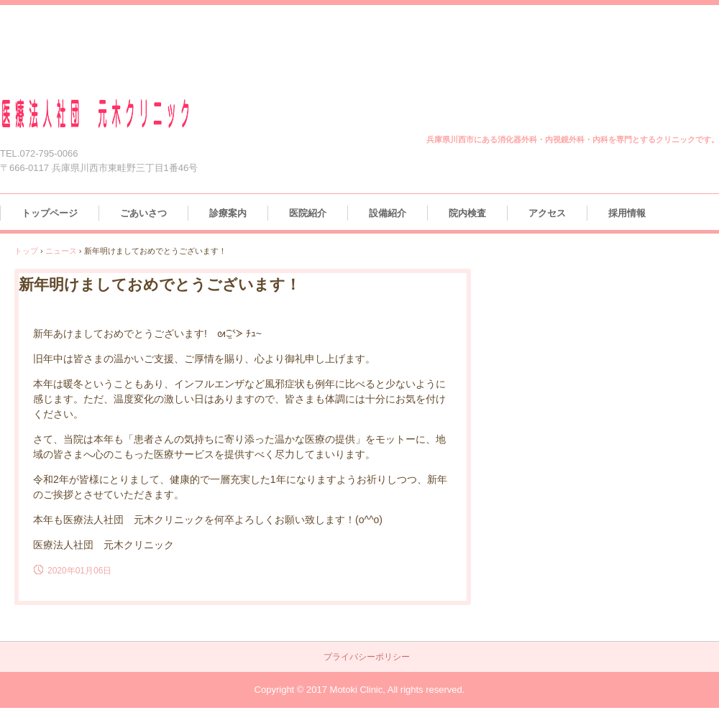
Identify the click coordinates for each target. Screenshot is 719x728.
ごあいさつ (143, 213)
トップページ (50, 213)
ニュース (61, 251)
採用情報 (627, 213)
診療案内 (228, 213)
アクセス (547, 213)
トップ (26, 251)
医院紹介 (308, 213)
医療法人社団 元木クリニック (113, 114)
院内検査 (467, 213)
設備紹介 (388, 213)
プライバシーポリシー (367, 657)
